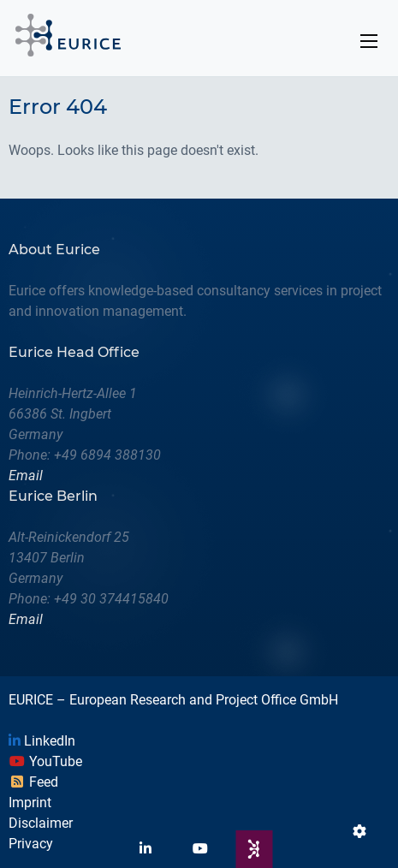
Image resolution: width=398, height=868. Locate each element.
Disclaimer (41, 823)
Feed (33, 782)
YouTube (45, 761)
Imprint (30, 803)
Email (26, 476)
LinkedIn (42, 741)
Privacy (31, 844)
